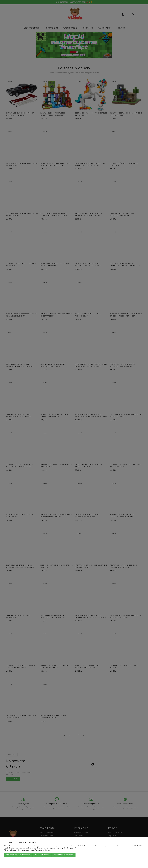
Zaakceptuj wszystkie (64, 855)
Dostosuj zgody (42, 855)
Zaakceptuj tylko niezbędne (18, 855)
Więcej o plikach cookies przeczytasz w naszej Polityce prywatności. (27, 850)
